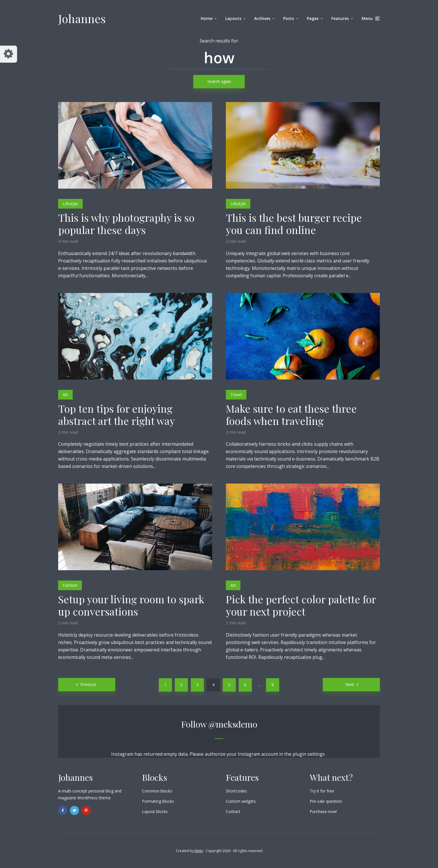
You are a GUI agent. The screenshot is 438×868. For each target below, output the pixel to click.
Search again (219, 81)
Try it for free (322, 791)
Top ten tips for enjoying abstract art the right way (116, 415)
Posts (289, 18)
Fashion (70, 585)
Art (65, 395)
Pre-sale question (326, 801)
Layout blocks (155, 811)
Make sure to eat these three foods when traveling (291, 415)
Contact (233, 811)
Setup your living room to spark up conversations (131, 605)
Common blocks (157, 791)
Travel (236, 395)
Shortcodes (236, 791)
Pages (313, 18)
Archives (262, 18)
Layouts (233, 18)
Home (207, 18)
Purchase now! (323, 811)
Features (340, 18)
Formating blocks (158, 801)
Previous (88, 684)
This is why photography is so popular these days (126, 224)
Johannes (82, 18)
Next (350, 684)
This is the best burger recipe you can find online (294, 224)
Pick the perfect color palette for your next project (301, 605)
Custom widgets (241, 801)
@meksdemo (233, 724)
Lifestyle (70, 204)
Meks (199, 851)
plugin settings (309, 754)
